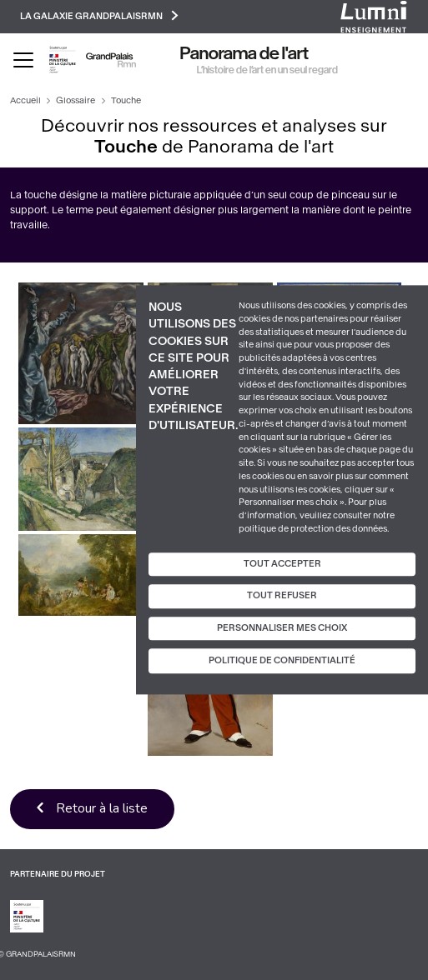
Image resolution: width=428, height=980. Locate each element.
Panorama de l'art (244, 53)
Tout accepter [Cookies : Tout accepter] (282, 564)
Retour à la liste (102, 808)
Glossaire (76, 100)
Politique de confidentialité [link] (282, 661)
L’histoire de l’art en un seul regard (267, 70)
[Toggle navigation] (23, 60)
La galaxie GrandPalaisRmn (99, 15)
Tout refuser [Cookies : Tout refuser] (282, 595)
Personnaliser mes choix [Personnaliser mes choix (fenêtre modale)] (282, 628)
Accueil (25, 100)
